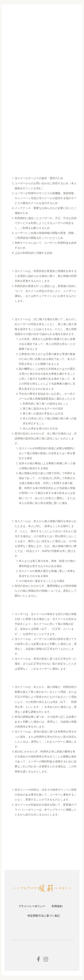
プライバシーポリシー (32, 906)
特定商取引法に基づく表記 (44, 916)
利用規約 (57, 906)
